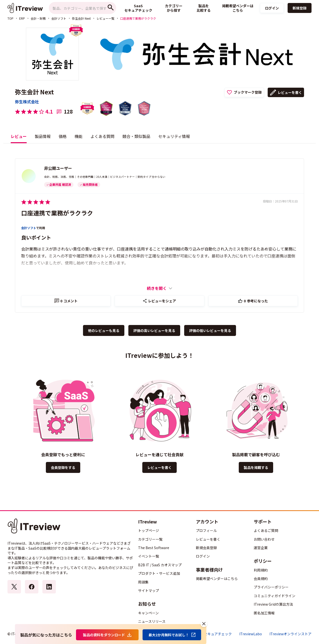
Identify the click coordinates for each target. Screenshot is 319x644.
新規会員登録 (206, 548)
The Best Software (154, 548)
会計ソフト (59, 18)
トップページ (149, 530)
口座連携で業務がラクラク (57, 213)
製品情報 (43, 136)
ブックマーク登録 (248, 92)
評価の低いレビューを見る (210, 330)
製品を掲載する (256, 467)
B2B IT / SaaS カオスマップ (160, 565)
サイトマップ (149, 590)
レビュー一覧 (105, 18)
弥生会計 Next (81, 18)
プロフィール (206, 530)
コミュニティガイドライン (275, 596)
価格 (63, 136)
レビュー (19, 136)
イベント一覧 (149, 556)
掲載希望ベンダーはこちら (217, 579)
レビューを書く (290, 92)
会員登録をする (63, 467)
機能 (79, 136)
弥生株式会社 (27, 102)
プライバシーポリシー (271, 587)
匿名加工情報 (264, 613)
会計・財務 (38, 18)
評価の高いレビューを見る (154, 330)
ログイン (272, 8)
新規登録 (300, 8)
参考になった (256, 301)
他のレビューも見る (104, 330)
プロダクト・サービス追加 (159, 573)
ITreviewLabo (251, 634)
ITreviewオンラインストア (290, 634)
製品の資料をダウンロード (104, 635)
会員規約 (261, 579)
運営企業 (261, 548)
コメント (69, 301)
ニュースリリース (152, 621)
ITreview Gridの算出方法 (273, 604)
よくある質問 (102, 136)
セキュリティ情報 (174, 136)
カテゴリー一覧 (150, 539)
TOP (10, 18)
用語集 (143, 582)
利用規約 (261, 570)
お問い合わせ (264, 539)
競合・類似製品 (136, 136)
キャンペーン (148, 613)
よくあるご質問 (266, 530)
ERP (22, 18)
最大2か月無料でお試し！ (169, 635)
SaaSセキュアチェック (214, 634)
